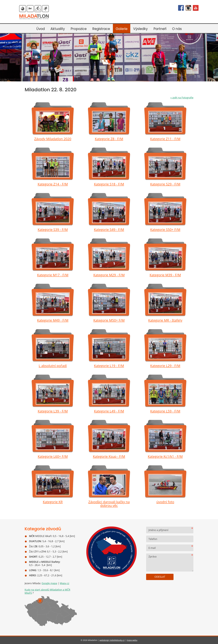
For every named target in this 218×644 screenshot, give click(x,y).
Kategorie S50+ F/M (165, 229)
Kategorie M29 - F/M (109, 275)
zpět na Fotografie (182, 98)
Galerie (122, 29)
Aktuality (58, 29)
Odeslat (160, 577)
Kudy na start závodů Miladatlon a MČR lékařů (47, 591)
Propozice (79, 29)
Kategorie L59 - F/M (165, 411)
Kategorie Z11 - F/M (165, 139)
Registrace (101, 29)
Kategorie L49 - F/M (109, 411)
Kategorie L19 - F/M (109, 366)
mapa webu (132, 640)
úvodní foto (165, 502)
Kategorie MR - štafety (165, 320)
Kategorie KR (53, 502)
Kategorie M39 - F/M (165, 275)
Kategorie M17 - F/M (53, 275)
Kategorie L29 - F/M (165, 366)
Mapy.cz (65, 583)
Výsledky (140, 29)
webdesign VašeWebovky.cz (112, 640)
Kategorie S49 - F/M (109, 229)
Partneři (160, 29)
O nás (177, 29)
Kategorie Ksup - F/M (109, 456)
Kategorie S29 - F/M (165, 184)
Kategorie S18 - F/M (109, 184)
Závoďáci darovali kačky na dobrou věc (109, 504)
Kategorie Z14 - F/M (53, 184)
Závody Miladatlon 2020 (53, 139)
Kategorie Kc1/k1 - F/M (165, 456)
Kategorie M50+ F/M (109, 320)
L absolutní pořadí (53, 366)
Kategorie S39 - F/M (53, 229)
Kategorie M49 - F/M (53, 320)
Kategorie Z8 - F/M (109, 139)
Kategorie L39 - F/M (53, 411)
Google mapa (49, 583)
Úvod (41, 29)
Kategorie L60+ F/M (53, 456)
